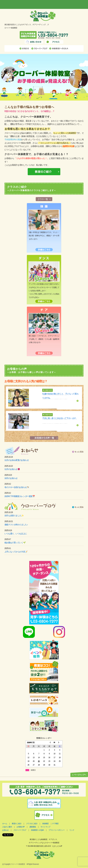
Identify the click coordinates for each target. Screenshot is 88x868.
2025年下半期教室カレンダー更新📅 (20, 496)
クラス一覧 (43, 199)
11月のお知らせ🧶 (12, 469)
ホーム (5, 824)
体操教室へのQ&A (59, 48)
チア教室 (55, 824)
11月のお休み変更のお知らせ (17, 460)
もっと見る (78, 452)
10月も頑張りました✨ (14, 516)
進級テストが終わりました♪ (16, 525)
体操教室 (45, 824)
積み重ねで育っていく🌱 (15, 543)
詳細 (78, 401)
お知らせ (25, 48)
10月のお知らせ (11, 478)
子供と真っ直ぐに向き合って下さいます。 (60, 418)
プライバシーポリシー (57, 830)
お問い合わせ (34, 42)
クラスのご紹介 (32, 824)
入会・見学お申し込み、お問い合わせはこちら (44, 804)
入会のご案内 (7, 827)
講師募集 (33, 827)
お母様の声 (21, 827)
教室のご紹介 (17, 824)
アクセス (54, 42)
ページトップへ (79, 775)
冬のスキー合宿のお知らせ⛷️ (17, 487)
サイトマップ (45, 827)
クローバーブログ (39, 48)
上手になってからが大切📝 (16, 552)
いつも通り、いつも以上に (16, 534)
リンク (72, 830)
